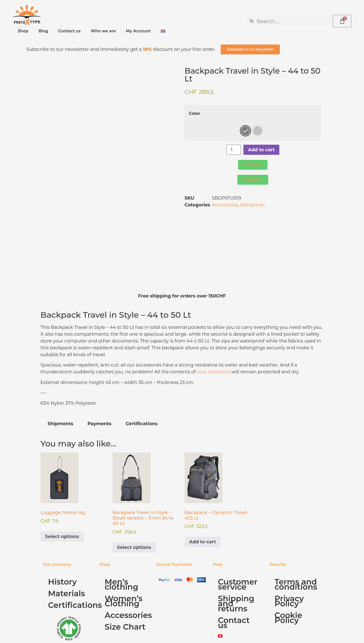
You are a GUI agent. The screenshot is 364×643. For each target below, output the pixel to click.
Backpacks (253, 205)
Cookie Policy (288, 566)
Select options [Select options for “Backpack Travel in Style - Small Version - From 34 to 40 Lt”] (134, 496)
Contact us (70, 31)
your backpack (214, 320)
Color (194, 113)
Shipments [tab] (60, 372)
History (62, 530)
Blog (43, 31)
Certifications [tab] (142, 372)
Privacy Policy (289, 549)
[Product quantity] (234, 150)
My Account (138, 31)
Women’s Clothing (124, 549)
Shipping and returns (236, 552)
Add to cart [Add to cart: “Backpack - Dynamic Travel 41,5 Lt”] (202, 490)
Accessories (225, 205)
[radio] (245, 131)
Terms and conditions (296, 532)
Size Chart (125, 575)
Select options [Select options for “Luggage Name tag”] (62, 485)
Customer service (238, 532)
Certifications (71, 553)
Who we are (103, 31)
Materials (66, 542)
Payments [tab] (99, 372)
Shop (23, 31)
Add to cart (261, 150)
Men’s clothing (121, 532)
